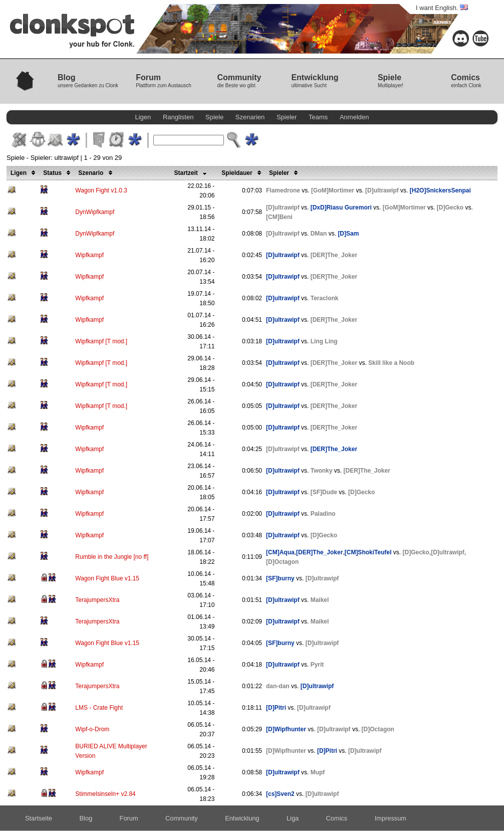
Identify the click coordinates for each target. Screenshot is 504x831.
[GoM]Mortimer (333, 190)
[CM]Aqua (280, 552)
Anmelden (354, 117)
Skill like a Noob (391, 363)
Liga (293, 818)
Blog (86, 818)
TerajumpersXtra (97, 600)
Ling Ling (324, 341)
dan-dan (278, 686)
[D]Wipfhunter (286, 729)
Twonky (322, 471)
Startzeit (192, 173)
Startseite (39, 818)
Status (58, 173)
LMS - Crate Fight (99, 708)
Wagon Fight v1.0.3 (101, 190)
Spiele (214, 117)
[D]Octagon (282, 562)
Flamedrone (283, 190)
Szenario (97, 173)
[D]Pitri (276, 708)
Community (182, 818)
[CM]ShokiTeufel (368, 552)
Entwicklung (242, 818)
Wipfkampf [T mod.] (101, 341)
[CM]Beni (279, 217)
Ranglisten (178, 117)
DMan (319, 234)
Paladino (323, 514)
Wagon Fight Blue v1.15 (107, 578)
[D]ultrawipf (382, 190)
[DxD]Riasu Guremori (341, 207)
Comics (337, 818)
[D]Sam (348, 234)
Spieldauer (243, 173)
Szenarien (250, 117)
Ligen (143, 117)
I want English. (442, 8)
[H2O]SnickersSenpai (440, 190)
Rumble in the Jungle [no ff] (112, 557)
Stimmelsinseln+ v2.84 (105, 794)
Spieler (287, 117)
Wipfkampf (89, 255)
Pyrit (317, 665)
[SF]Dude (324, 492)
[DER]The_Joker (334, 255)
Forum (129, 818)
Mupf (318, 772)
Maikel (320, 600)
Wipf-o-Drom (92, 729)
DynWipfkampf (95, 212)
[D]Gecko (450, 207)
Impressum (391, 818)
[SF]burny (280, 578)
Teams (318, 117)
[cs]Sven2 (280, 794)
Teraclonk (325, 298)
